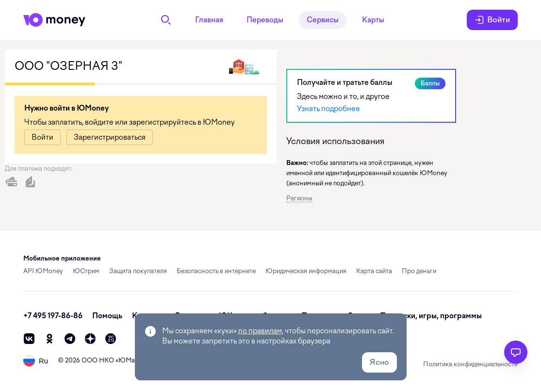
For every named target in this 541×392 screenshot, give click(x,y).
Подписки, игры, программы (431, 316)
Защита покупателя (138, 271)
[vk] (29, 339)
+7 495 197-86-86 (53, 316)
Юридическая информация (306, 271)
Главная (209, 20)
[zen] (90, 339)
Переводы (265, 20)
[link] (42, 137)
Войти (492, 20)
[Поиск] (166, 20)
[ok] (49, 339)
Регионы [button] (299, 198)
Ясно (379, 362)
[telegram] (70, 339)
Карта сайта (374, 271)
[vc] (111, 339)
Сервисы (323, 20)
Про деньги (419, 271)
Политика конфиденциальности (470, 364)
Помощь (107, 316)
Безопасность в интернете (216, 271)
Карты (373, 20)
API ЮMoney (43, 271)
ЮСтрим (86, 271)
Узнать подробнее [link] (328, 109)
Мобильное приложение (62, 258)
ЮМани (130, 360)
